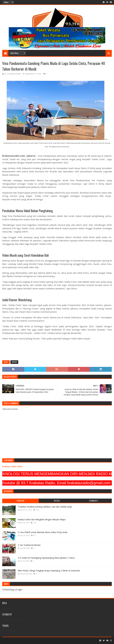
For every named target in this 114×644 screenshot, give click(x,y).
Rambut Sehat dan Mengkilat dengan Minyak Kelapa (42, 520)
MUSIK (14, 362)
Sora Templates (19, 641)
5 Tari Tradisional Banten (29, 545)
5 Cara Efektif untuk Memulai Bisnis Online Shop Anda (43, 532)
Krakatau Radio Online (12, 467)
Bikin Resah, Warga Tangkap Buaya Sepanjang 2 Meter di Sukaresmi (49, 571)
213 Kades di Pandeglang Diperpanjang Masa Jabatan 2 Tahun (46, 558)
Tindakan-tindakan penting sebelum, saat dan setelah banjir (45, 507)
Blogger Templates (36, 641)
